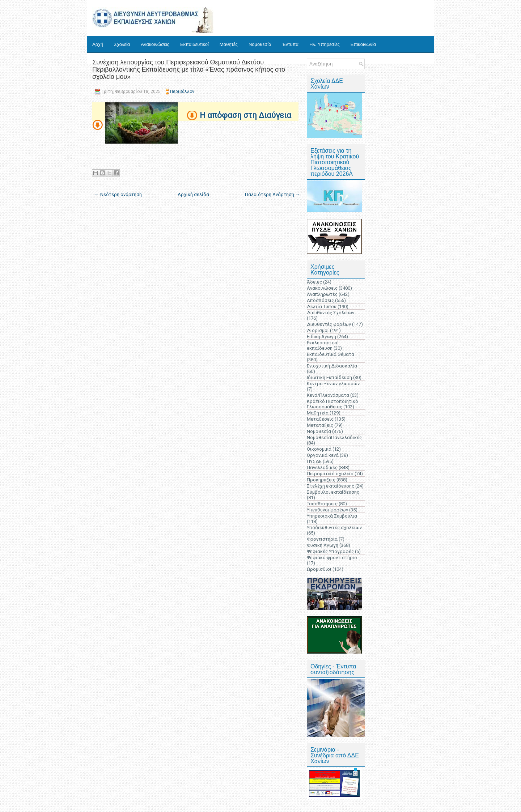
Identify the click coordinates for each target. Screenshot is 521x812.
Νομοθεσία (260, 44)
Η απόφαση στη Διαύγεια (245, 115)
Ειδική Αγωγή (321, 337)
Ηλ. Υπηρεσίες (325, 44)
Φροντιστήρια (322, 539)
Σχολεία (122, 44)
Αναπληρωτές (322, 294)
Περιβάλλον (182, 92)
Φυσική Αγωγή (323, 545)
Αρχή (98, 44)
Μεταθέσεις (320, 419)
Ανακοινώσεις (155, 44)
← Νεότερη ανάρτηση (118, 194)
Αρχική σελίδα (193, 194)
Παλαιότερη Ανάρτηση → (272, 194)
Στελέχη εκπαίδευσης (331, 486)
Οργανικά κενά (323, 455)
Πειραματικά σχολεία (330, 474)
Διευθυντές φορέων (329, 324)
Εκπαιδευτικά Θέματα (331, 354)
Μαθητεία (318, 413)
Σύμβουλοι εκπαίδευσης (333, 492)
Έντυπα (290, 44)
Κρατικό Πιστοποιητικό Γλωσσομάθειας (332, 404)
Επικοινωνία (363, 44)
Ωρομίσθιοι (319, 569)
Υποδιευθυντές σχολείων (334, 528)
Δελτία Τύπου (322, 307)
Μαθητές (229, 44)
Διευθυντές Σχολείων (331, 313)
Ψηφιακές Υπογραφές (330, 551)
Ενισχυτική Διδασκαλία (332, 366)
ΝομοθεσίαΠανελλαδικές (334, 437)
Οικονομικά (319, 449)
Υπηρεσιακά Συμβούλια (332, 516)
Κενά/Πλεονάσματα (328, 395)
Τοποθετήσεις (322, 504)
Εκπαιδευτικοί (194, 44)
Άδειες (314, 282)
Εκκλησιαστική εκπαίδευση (323, 345)
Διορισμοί (318, 330)
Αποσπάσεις (320, 300)
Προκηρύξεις (321, 480)
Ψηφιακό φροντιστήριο (332, 558)
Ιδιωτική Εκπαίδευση (329, 377)
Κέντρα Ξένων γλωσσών (333, 384)
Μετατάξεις (320, 425)
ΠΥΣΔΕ (314, 461)
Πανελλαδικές (322, 467)
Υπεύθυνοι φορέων (327, 510)
